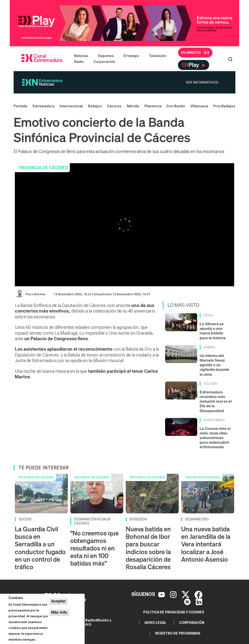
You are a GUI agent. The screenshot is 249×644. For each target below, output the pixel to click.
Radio (79, 62)
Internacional (71, 106)
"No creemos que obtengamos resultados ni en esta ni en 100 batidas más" (94, 548)
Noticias (81, 56)
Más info (59, 612)
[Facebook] (198, 594)
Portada (20, 106)
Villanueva (199, 106)
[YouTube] (162, 594)
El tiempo (131, 56)
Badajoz (95, 106)
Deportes (106, 56)
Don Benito (176, 106)
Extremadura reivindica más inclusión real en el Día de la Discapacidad (216, 401)
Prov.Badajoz (224, 106)
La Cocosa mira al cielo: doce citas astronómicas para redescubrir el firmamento (215, 438)
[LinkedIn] (199, 602)
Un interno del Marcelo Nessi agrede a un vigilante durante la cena (214, 365)
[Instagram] (174, 594)
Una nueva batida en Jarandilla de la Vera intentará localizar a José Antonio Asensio (206, 544)
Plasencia (153, 106)
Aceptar (59, 601)
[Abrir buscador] (230, 59)
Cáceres (114, 106)
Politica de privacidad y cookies (174, 612)
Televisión (158, 56)
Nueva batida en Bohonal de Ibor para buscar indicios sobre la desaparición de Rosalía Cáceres (148, 548)
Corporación (104, 62)
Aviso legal (155, 623)
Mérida (133, 106)
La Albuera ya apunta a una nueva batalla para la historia (213, 331)
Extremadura (44, 106)
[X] (186, 594)
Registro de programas (178, 633)
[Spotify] (188, 602)
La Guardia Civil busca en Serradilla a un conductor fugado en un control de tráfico (40, 548)
